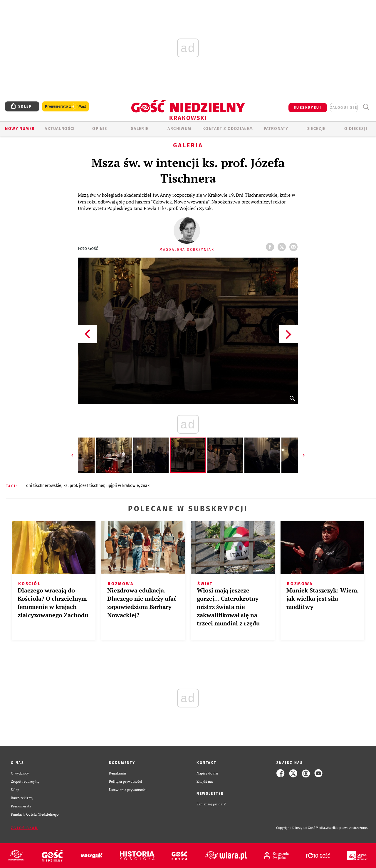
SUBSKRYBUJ (308, 108)
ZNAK (145, 486)
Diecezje (316, 129)
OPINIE (100, 129)
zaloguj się (344, 108)
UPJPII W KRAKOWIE (123, 486)
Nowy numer (20, 129)
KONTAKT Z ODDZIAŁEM (228, 129)
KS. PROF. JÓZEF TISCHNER (84, 486)
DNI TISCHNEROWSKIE (44, 486)
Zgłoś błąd (24, 828)
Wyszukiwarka (366, 107)
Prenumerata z (66, 107)
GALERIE (140, 129)
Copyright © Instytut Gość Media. (301, 828)
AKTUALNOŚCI (60, 129)
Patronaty (276, 129)
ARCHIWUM (179, 129)
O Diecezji (356, 129)
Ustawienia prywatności (128, 790)
